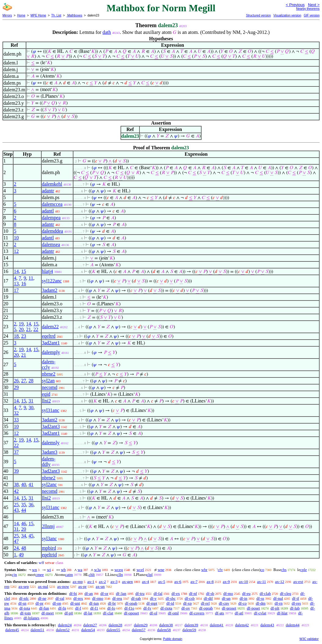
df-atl (239, 613)
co (262, 570)
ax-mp (78, 582)
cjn (14, 575)
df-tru (140, 593)
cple (304, 570)
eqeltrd (49, 336)
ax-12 (280, 582)
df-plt (275, 608)
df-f (78, 608)
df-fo (111, 608)
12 (16, 251)
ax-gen (127, 582)
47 (16, 541)
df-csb (190, 598)
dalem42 (242, 625)
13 (16, 284)
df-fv (147, 608)
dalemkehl (52, 184)
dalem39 (191, 625)
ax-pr (82, 586)
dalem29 (141, 625)
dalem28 (115, 625)
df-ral (60, 598)
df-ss (260, 598)
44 (24, 510)
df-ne (42, 598)
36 (31, 505)
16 (24, 284)
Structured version (258, 15)
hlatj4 (47, 271)
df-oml (173, 613)
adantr (48, 191)
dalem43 (267, 625)
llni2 (46, 401)
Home (21, 15)
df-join (25, 613)
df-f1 (94, 608)
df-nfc (24, 598)
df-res (296, 603)
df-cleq (285, 593)
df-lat (88, 613)
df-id (170, 603)
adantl (48, 211)
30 (31, 408)
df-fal (158, 593)
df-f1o (129, 608)
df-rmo (98, 598)
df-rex (78, 598)
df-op (57, 603)
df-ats (220, 613)
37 (16, 452)
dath (107, 32)
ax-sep (24, 586)
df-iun (94, 603)
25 (16, 505)
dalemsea (51, 244)
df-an (89, 593)
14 (16, 271)
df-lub (295, 608)
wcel (140, 570)
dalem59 (189, 630)
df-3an (121, 593)
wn (35, 570)
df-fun (44, 608)
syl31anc (51, 410)
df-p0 (69, 613)
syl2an (48, 381)
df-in (243, 598)
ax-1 (91, 582)
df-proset (229, 608)
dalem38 (166, 625)
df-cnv (224, 603)
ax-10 (243, 582)
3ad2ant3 (51, 426)
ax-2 (102, 582)
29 (16, 387)
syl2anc (49, 484)
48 (24, 548)
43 (16, 510)
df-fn (62, 608)
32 (16, 413)
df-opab (131, 603)
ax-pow (63, 586)
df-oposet (131, 613)
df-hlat (282, 613)
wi (49, 570)
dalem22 (50, 327)
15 (24, 271)
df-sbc (171, 598)
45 (31, 536)
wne (161, 570)
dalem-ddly (49, 462)
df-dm (261, 603)
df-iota (25, 608)
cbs (284, 570)
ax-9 (226, 582)
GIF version (312, 15)
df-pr (39, 603)
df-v (153, 598)
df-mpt (152, 603)
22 (36, 329)
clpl (150, 575)
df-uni (75, 603)
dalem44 (292, 625)
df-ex (176, 593)
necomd (50, 387)
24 (16, 548)
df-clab (265, 593)
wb (63, 570)
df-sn (22, 603)
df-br (112, 603)
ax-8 (210, 582)
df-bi (73, 593)
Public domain (173, 639)
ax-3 (114, 582)
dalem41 (217, 625)
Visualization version (287, 15)
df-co (242, 603)
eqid (46, 394)
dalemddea (52, 231)
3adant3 (50, 452)
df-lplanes (31, 618)
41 (31, 484)
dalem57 (139, 630)
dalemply (51, 352)
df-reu (117, 598)
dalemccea (52, 204)
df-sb (210, 593)
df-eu (246, 593)
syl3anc (49, 538)
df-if (296, 598)
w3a (98, 570)
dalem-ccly (49, 364)
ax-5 (162, 582)
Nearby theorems (308, 9)
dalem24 (65, 625)
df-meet (48, 613)
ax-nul (43, 586)
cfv (220, 570)
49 (21, 555)
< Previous (295, 5)
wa (80, 570)
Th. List (56, 15)
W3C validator (309, 639)
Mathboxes (74, 15)
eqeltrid (49, 555)
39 (16, 471)
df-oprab (206, 608)
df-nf (193, 593)
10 (16, 238)
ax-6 (178, 582)
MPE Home (38, 15)
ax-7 (194, 582)
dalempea (51, 218)
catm (69, 575)
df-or (104, 593)
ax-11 (262, 582)
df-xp (187, 603)
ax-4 (145, 582)
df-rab (136, 598)
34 (24, 536)
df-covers (197, 613)
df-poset (253, 608)
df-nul (278, 598)
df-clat (108, 613)
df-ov (186, 608)
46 (24, 524)
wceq (118, 570)
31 (31, 401)
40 (24, 484)
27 (24, 381)
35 (24, 505)
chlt (92, 575)
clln (120, 575)
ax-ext (298, 582)
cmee (40, 575)
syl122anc (52, 281)
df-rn (279, 603)
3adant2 (50, 290)
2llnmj (48, 526)
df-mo (228, 593)
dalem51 (37, 630)
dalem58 (164, 630)
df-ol (153, 613)
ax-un (100, 586)
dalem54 (88, 630)
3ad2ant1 (51, 343)
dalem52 (63, 630)
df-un (226, 598)
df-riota (166, 608)
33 (16, 420)
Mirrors (7, 15)
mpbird (49, 548)
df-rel (205, 603)
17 (16, 290)
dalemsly (51, 443)
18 (16, 336)
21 (28, 329)
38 (16, 484)
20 (21, 329)
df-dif (208, 598)
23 (24, 336)
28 (31, 381)
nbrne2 (49, 374)
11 (31, 278)
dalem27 (90, 625)
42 (16, 491)
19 (21, 324)
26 (16, 381)
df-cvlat (260, 613)
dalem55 (113, 630)
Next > (314, 5)
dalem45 (12, 630)
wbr (204, 570)
